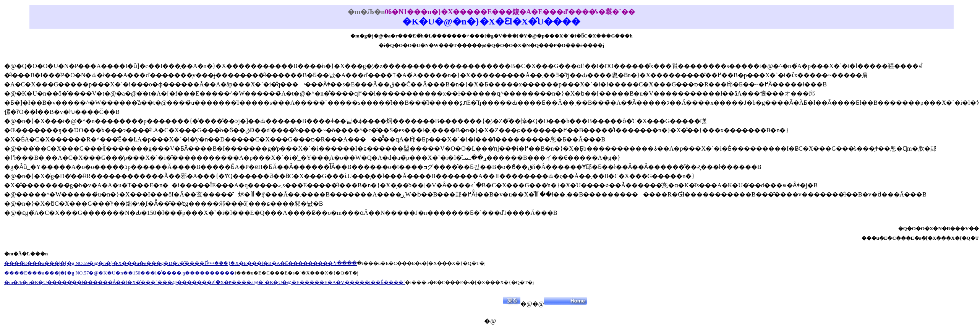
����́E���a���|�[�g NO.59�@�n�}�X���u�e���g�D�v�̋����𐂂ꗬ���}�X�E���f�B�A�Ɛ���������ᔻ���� (181, 263)
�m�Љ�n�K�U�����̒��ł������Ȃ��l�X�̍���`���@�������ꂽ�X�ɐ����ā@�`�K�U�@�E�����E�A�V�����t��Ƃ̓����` (205, 282)
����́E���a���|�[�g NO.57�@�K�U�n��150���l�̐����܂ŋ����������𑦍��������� (119, 273)
